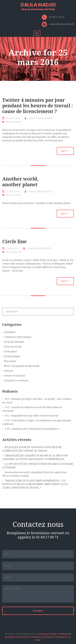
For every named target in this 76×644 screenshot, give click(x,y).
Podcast (9, 371)
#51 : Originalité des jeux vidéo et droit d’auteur (32, 416)
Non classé (10, 361)
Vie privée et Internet (16, 380)
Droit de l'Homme (14, 342)
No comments (14, 122)
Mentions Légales (48, 634)
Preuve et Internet (15, 376)
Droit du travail (13, 347)
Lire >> (65, 151)
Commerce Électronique (18, 337)
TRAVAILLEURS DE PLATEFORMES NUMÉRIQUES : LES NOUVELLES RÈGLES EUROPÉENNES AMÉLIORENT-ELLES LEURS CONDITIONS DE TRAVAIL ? (35, 484)
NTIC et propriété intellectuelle (22, 366)
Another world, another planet (20, 182)
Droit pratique (12, 356)
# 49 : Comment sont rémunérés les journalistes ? (32, 429)
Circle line (14, 242)
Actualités (10, 332)
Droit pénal (11, 352)
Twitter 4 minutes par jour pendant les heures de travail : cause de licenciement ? (37, 106)
